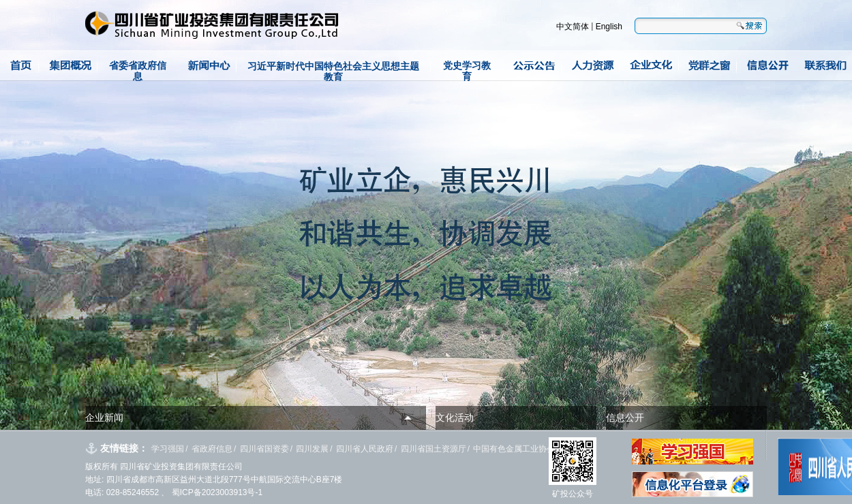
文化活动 (455, 418)
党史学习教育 (467, 70)
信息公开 (625, 418)
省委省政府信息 (138, 70)
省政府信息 (212, 449)
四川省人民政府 (365, 449)
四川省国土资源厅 (433, 449)
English (609, 27)
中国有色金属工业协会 (514, 449)
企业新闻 (104, 418)
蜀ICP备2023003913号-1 (216, 492)
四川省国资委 (264, 449)
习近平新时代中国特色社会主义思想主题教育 (333, 71)
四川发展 (312, 449)
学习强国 (168, 449)
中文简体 (573, 27)
